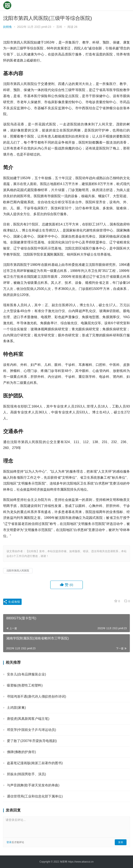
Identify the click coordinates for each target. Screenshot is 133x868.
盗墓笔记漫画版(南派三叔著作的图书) (35, 763)
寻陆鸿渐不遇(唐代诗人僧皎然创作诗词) (37, 696)
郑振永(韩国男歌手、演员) (26, 774)
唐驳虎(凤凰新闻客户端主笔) (28, 719)
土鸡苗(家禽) (16, 708)
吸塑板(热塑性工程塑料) (25, 685)
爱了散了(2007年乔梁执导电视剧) (32, 741)
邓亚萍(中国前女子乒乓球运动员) (32, 730)
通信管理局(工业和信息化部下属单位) (35, 796)
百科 (59, 27)
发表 (121, 842)
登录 (9, 842)
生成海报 (12, 602)
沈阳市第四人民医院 (18, 571)
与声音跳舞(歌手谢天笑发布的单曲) (33, 785)
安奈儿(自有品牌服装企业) (26, 674)
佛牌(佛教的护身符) (21, 752)
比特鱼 (8, 27)
